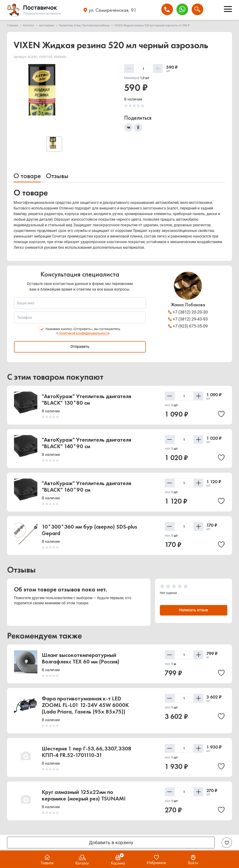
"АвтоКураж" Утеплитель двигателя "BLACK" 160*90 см (86, 487)
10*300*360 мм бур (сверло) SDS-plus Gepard (90, 530)
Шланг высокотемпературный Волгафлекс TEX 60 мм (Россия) (81, 658)
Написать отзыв (194, 610)
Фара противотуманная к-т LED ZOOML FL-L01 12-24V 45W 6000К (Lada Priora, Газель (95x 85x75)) (85, 705)
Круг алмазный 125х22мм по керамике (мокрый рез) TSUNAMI (84, 795)
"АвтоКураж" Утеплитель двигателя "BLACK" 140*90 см (86, 443)
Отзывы (57, 176)
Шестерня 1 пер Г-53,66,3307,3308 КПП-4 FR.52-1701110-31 (87, 752)
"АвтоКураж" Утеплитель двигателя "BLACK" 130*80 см (86, 400)
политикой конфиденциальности (84, 333)
